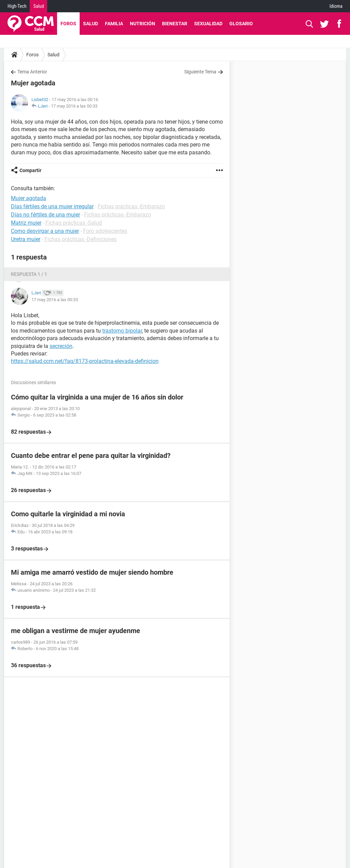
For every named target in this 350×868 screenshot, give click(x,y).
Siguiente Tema (200, 72)
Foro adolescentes (105, 231)
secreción (61, 346)
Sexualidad (208, 24)
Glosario (241, 24)
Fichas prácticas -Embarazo (131, 206)
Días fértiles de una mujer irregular (52, 206)
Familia (114, 24)
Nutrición (143, 24)
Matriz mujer (26, 223)
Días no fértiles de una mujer (45, 215)
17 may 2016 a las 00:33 (74, 106)
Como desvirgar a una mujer (45, 231)
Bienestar (175, 24)
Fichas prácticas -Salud (74, 223)
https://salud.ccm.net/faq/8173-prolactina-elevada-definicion (85, 361)
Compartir (30, 170)
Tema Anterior (32, 72)
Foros (68, 24)
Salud (38, 6)
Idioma (336, 6)
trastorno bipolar (122, 331)
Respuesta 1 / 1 (29, 274)
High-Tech (17, 6)
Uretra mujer (26, 239)
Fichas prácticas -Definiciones (80, 239)
